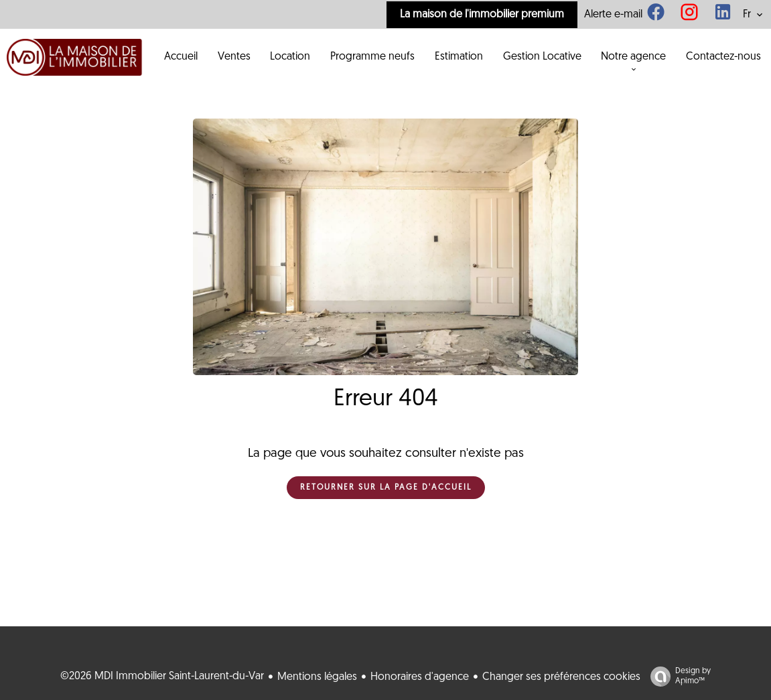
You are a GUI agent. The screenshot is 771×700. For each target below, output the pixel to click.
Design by (677, 677)
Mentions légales (317, 677)
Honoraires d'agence (420, 677)
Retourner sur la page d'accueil (386, 488)
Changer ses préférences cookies (561, 677)
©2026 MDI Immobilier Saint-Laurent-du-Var (162, 677)
